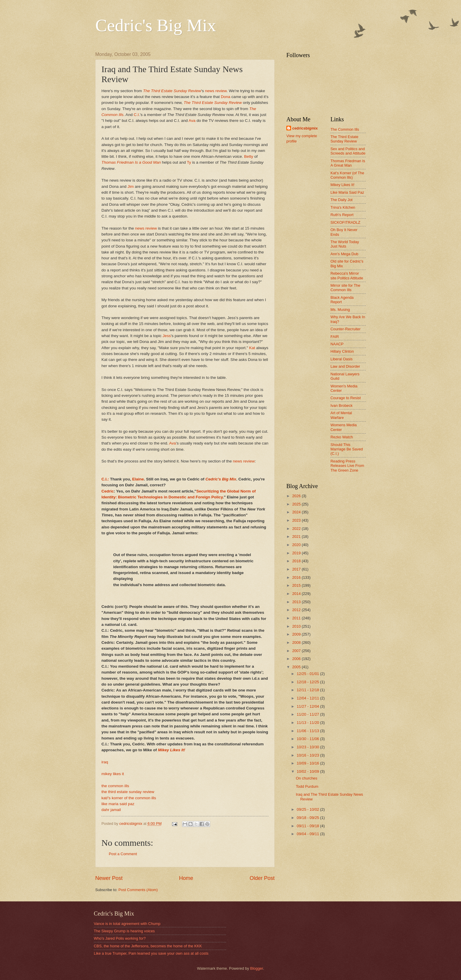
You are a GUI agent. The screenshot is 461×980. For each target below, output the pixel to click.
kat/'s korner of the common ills (129, 798)
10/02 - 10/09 (308, 771)
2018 (297, 561)
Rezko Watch (342, 437)
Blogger (257, 968)
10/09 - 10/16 (308, 763)
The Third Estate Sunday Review (172, 91)
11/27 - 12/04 (308, 706)
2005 (297, 667)
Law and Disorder (345, 366)
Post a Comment (123, 854)
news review (216, 91)
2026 (297, 496)
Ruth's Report (342, 215)
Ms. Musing (340, 310)
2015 (297, 585)
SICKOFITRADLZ (345, 222)
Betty (249, 156)
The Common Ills (345, 129)
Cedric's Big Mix (156, 25)
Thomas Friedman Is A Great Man (348, 163)
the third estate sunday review (128, 792)
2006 (297, 659)
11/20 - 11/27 (308, 714)
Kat (252, 348)
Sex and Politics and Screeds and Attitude (348, 151)
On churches (307, 778)
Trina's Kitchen (343, 207)
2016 (297, 577)
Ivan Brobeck (341, 406)
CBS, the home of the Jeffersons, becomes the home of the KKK (148, 946)
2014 (297, 594)
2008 (297, 642)
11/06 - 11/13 (308, 731)
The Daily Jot (341, 200)
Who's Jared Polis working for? (120, 938)
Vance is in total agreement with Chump (127, 924)
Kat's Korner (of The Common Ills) (347, 175)
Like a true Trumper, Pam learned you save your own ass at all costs (151, 953)
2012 (297, 610)
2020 (297, 545)
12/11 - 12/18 (308, 690)
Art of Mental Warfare (341, 415)
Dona (226, 97)
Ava (192, 121)
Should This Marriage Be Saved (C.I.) (347, 449)
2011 (297, 618)
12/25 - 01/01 (308, 674)
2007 (297, 651)
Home (186, 878)
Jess (167, 336)
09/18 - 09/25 (308, 818)
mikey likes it (113, 774)
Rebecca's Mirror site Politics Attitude (347, 276)
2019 (297, 553)
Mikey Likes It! (343, 185)
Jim (131, 186)
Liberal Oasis (341, 359)
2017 (297, 569)
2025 (297, 504)
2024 (297, 512)
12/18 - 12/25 (308, 682)
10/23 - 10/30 (308, 747)
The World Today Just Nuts (345, 244)
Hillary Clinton (342, 351)
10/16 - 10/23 (308, 755)
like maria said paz (118, 804)
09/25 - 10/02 (308, 809)
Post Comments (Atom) (138, 890)
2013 (297, 602)
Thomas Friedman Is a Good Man (131, 162)
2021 (297, 537)
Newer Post (109, 878)
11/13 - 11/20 (308, 723)
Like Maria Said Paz (347, 192)
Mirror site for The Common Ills (345, 288)
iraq (105, 762)
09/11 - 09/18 (308, 826)
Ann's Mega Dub (344, 254)
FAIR (335, 337)
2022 (297, 529)
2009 (297, 634)
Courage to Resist (346, 398)
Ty (189, 162)
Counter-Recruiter (345, 329)
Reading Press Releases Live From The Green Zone (347, 466)
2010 (297, 626)
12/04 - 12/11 (308, 698)
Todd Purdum (307, 786)
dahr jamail (111, 810)
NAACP (337, 344)
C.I (136, 115)
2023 (297, 520)
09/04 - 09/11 (308, 834)
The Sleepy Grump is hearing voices (124, 931)
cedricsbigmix (305, 128)
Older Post (262, 878)
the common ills (115, 786)
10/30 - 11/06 (308, 739)
